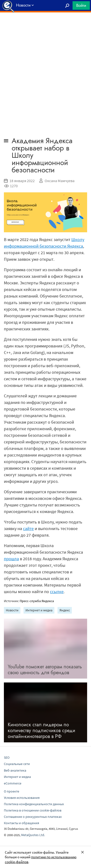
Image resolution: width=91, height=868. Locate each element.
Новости (12, 610)
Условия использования (22, 798)
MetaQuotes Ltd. (33, 835)
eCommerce (13, 783)
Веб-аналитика (15, 770)
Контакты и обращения (21, 823)
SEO (7, 757)
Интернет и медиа (39, 610)
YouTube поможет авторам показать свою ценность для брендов (45, 670)
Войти (81, 5)
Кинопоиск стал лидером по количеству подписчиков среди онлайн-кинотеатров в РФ (41, 731)
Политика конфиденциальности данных (34, 804)
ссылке (57, 592)
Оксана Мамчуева (60, 181)
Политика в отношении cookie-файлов (33, 810)
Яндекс (65, 610)
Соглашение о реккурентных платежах (33, 817)
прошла (11, 559)
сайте (28, 528)
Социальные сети (17, 764)
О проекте (12, 791)
